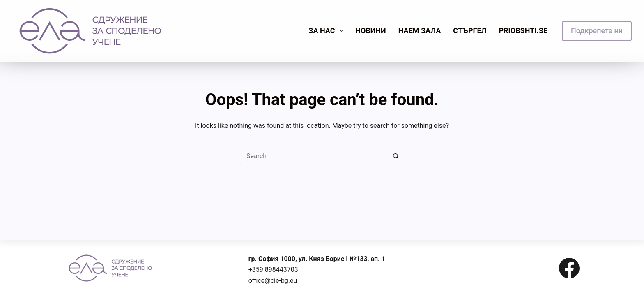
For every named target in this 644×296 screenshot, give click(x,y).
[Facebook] (569, 268)
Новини (371, 31)
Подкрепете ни (597, 31)
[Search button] (396, 156)
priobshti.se (523, 31)
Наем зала (420, 31)
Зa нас (327, 31)
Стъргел (470, 31)
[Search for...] (314, 156)
